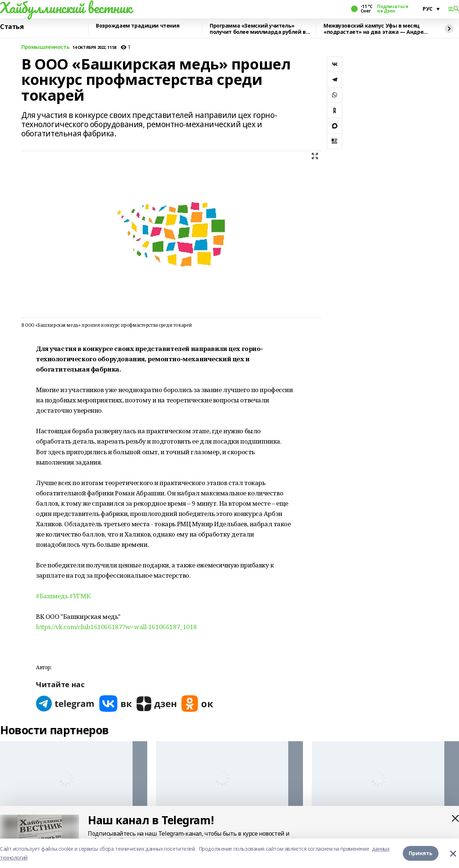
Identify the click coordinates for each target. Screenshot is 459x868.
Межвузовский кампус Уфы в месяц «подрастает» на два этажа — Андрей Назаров (375, 29)
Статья (12, 27)
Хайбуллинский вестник (66, 8)
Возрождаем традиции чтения (138, 26)
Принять (421, 853)
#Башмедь (52, 596)
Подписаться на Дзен (393, 9)
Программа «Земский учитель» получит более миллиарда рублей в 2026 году (258, 29)
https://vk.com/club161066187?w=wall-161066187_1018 (116, 627)
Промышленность (45, 47)
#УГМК (80, 596)
